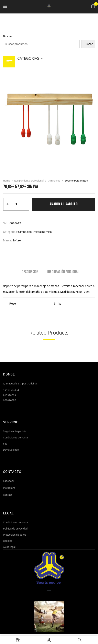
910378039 (9, 395)
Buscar (8, 36)
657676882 (9, 400)
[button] (93, 7)
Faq (5, 444)
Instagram (9, 488)
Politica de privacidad (15, 529)
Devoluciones (11, 450)
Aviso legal (9, 547)
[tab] (30, 272)
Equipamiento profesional (29, 181)
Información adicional (63, 272)
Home (7, 181)
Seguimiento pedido (14, 431)
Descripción (30, 272)
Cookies (8, 541)
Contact (8, 495)
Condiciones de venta (15, 438)
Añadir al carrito (64, 204)
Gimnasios (54, 181)
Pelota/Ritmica (42, 232)
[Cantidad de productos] (16, 204)
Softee (17, 240)
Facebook (9, 481)
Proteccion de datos (15, 535)
